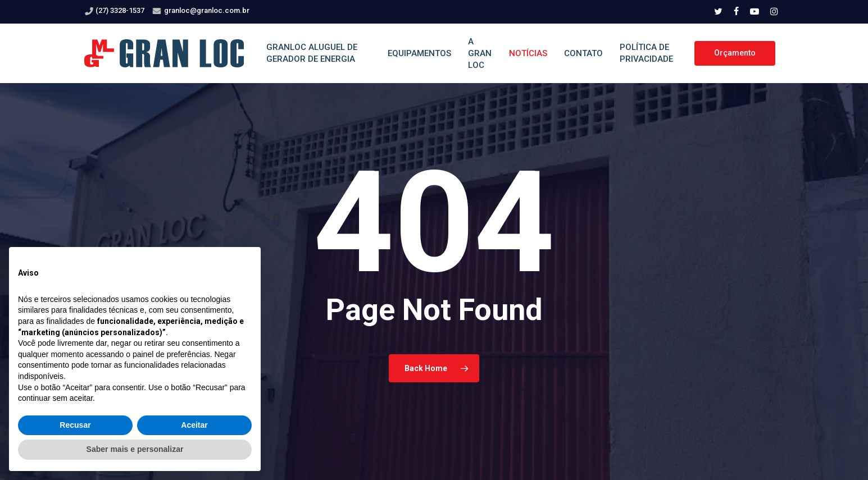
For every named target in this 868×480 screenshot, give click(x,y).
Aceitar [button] (194, 425)
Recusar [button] (75, 425)
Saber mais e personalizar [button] (135, 449)
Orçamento (735, 53)
